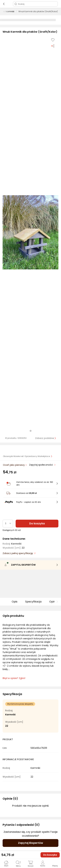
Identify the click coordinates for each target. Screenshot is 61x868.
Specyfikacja (33, 602)
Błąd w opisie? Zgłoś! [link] (14, 678)
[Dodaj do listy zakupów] (53, 40)
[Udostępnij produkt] (53, 46)
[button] (30, 232)
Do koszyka (37, 523)
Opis (15, 602)
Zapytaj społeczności (41, 465)
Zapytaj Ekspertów (31, 843)
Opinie (53, 602)
